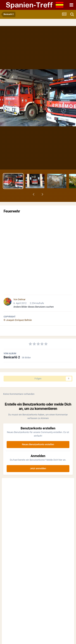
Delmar (22, 299)
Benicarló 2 (12, 357)
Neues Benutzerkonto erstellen (38, 444)
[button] (34, 194)
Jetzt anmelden (38, 468)
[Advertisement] (38, 254)
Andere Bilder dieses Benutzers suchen (34, 307)
